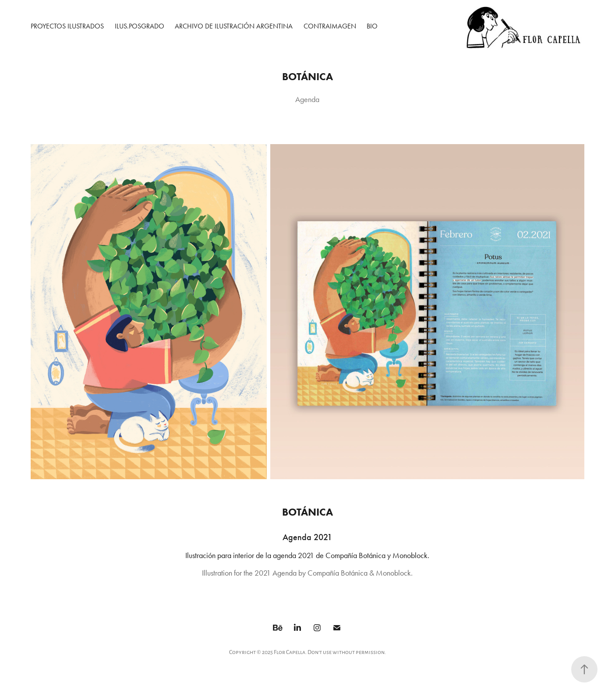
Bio (372, 26)
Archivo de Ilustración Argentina (234, 26)
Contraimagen (330, 26)
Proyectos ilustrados (67, 26)
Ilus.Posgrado (140, 26)
